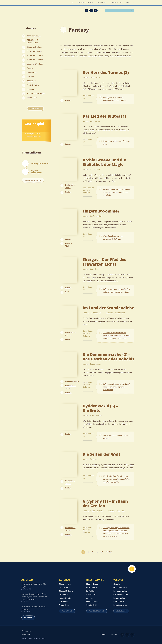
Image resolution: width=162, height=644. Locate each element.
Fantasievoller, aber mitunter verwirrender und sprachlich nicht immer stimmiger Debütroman (117, 336)
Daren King (63, 602)
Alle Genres (35, 108)
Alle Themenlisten (33, 180)
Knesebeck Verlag (120, 605)
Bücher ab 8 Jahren (34, 51)
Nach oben (132, 569)
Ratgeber (30, 89)
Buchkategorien (85, 3)
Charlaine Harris (65, 584)
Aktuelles (130, 3)
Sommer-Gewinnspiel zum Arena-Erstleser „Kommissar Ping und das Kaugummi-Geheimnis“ (34, 597)
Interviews (102, 3)
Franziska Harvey (93, 602)
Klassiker (30, 77)
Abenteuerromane (34, 36)
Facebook (91, 10)
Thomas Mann (64, 587)
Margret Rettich (92, 584)
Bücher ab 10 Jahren (35, 55)
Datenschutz (27, 631)
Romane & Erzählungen (36, 93)
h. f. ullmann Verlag (121, 595)
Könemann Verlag (120, 591)
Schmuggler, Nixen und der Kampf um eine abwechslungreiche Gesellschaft (117, 387)
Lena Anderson (92, 587)
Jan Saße (90, 598)
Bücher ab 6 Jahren (34, 47)
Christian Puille (92, 605)
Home (73, 3)
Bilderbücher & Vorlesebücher (32, 41)
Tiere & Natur (32, 98)
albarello (117, 584)
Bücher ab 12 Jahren (35, 60)
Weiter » (109, 552)
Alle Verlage (121, 611)
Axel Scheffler (91, 595)
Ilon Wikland (91, 591)
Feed (86, 10)
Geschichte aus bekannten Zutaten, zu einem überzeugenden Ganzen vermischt (117, 192)
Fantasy (30, 68)
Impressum (26, 634)
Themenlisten (116, 3)
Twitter (96, 10)
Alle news (28, 618)
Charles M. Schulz (66, 591)
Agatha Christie (65, 598)
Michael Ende (64, 605)
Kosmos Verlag (119, 598)
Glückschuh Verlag (120, 587)
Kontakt (102, 635)
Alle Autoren (67, 611)
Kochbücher (31, 81)
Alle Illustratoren (97, 611)
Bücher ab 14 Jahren (35, 64)
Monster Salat (119, 602)
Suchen (132, 11)
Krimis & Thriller (33, 85)
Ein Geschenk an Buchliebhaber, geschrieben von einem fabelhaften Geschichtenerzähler (117, 479)
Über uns (112, 635)
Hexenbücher (32, 72)
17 (102, 552)
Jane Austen (64, 595)
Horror (68, 292)
